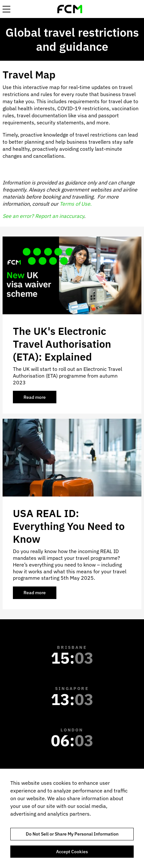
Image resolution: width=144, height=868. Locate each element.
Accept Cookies (72, 852)
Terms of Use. (76, 204)
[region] (72, 818)
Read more (40, 399)
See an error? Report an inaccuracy (43, 216)
